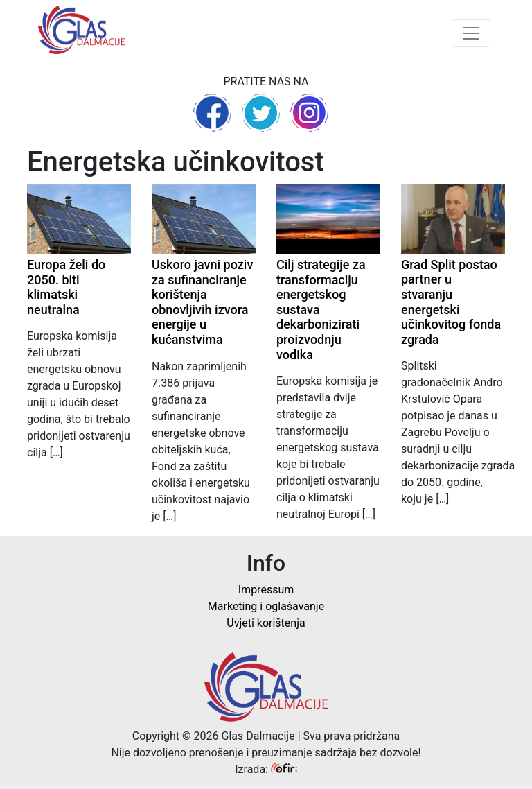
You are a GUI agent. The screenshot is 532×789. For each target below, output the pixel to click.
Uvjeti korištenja (266, 623)
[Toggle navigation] (471, 33)
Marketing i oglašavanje (266, 606)
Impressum (266, 590)
